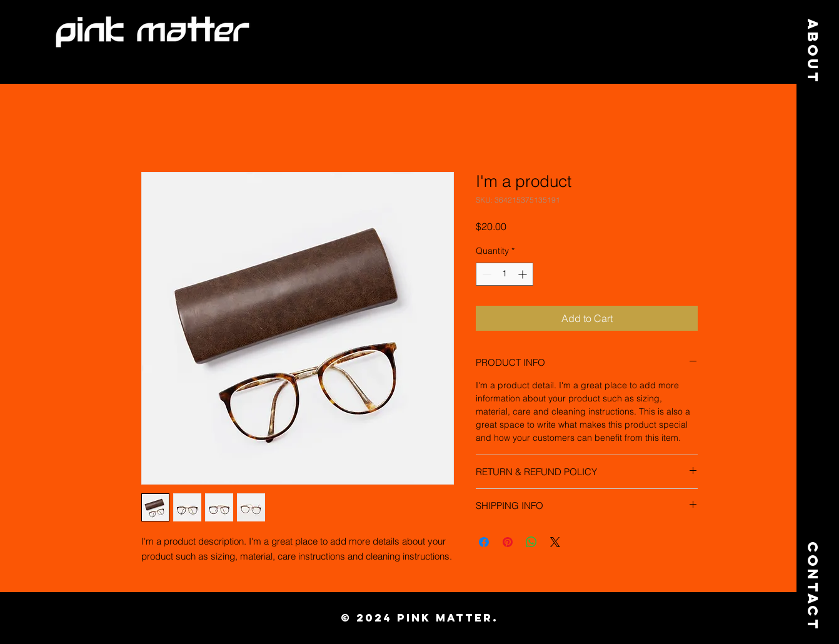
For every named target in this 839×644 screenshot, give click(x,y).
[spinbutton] (505, 274)
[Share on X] (555, 542)
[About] (813, 52)
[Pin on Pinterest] (508, 542)
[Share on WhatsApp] (531, 542)
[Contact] (813, 576)
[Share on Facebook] (484, 542)
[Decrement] (485, 274)
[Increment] (524, 274)
